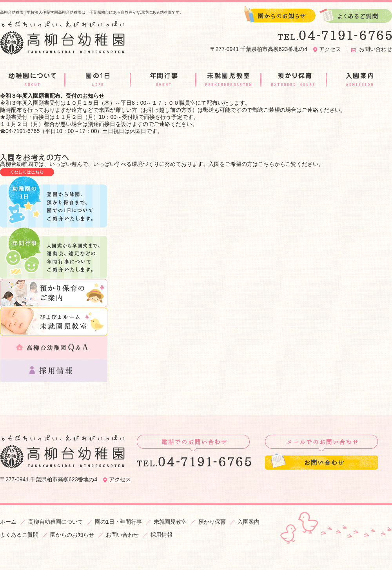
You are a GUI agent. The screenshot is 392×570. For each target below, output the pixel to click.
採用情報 (162, 535)
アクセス (330, 49)
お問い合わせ (376, 49)
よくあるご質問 (19, 535)
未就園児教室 (170, 522)
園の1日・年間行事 (118, 522)
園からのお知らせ (72, 535)
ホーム (8, 522)
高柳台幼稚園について (56, 522)
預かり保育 (212, 522)
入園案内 (249, 522)
